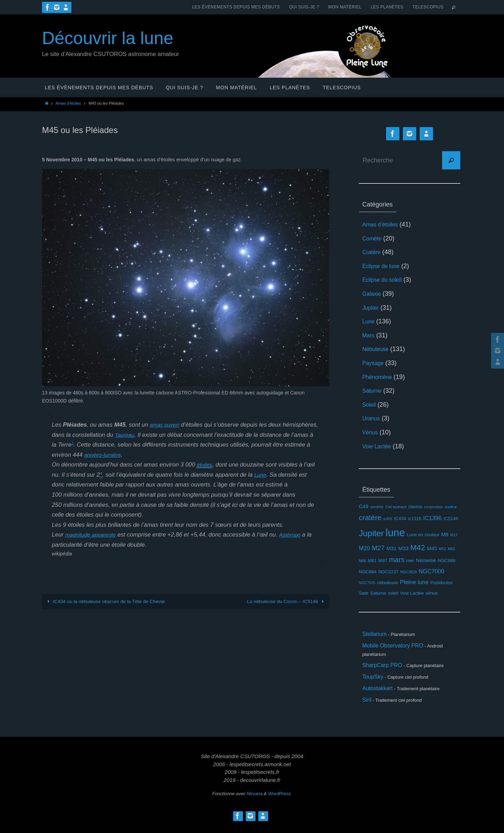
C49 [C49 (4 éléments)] (363, 506)
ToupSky (374, 681)
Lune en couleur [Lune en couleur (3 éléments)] (423, 535)
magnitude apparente (93, 535)
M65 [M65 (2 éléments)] (451, 549)
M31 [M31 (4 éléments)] (391, 548)
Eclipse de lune (384, 266)
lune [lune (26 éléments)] (395, 533)
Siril (367, 708)
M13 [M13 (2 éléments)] (454, 535)
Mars (369, 335)
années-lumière (165, 455)
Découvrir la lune (108, 38)
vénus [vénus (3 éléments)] (432, 593)
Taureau (162, 435)
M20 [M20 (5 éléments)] (364, 548)
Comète (373, 238)
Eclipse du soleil (385, 280)
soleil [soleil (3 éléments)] (393, 593)
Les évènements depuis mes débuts (236, 7)
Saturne (373, 391)
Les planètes (387, 7)
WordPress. (280, 802)
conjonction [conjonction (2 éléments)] (433, 507)
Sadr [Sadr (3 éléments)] (364, 593)
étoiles (205, 465)
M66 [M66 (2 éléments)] (362, 561)
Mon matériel (345, 7)
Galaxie (373, 294)
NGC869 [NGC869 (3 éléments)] (447, 561)
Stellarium (376, 635)
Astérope (296, 535)
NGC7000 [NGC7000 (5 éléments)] (432, 571)
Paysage (374, 363)
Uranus (372, 418)
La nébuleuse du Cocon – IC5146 (286, 601)
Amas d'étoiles (68, 103)
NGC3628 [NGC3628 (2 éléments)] (409, 572)
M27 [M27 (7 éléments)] (378, 548)
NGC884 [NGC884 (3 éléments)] (368, 572)
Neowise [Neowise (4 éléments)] (426, 560)
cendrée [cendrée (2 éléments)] (377, 507)
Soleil (370, 405)
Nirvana (255, 802)
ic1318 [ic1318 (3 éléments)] (414, 519)
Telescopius (428, 7)
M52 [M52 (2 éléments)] (443, 549)
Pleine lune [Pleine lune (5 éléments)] (414, 582)
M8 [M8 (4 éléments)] (445, 534)
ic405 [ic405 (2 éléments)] (388, 519)
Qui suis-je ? (304, 7)
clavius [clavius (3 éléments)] (415, 507)
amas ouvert (166, 425)
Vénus (371, 432)
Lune (261, 475)
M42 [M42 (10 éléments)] (418, 548)
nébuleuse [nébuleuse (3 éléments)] (387, 583)
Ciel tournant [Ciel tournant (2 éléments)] (396, 507)
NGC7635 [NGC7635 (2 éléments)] (367, 583)
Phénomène (379, 377)
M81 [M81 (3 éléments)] (372, 561)
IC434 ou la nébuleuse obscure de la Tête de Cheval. (107, 601)
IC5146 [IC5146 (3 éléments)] (451, 519)
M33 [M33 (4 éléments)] (403, 548)
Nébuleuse (377, 349)
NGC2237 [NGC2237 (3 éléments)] (388, 572)
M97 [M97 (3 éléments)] (383, 561)
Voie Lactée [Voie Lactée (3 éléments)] (412, 593)
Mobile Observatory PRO (397, 648)
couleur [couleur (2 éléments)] (451, 507)
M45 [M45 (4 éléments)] (432, 548)
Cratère (373, 252)
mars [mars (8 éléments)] (397, 560)
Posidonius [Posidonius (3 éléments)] (441, 583)
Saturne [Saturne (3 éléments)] (378, 593)
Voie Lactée (379, 446)
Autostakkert (380, 695)
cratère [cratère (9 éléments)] (370, 517)
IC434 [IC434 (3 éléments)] (400, 519)
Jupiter (372, 308)
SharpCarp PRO (385, 668)
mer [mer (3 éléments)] (410, 561)
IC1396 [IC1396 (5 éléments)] (432, 518)
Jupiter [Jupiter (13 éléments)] (371, 533)
